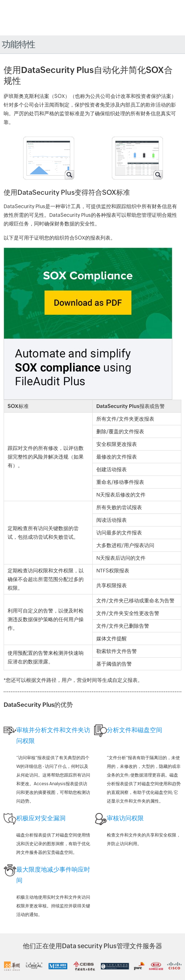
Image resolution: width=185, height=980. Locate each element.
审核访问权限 (125, 818)
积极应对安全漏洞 (41, 818)
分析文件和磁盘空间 (134, 730)
